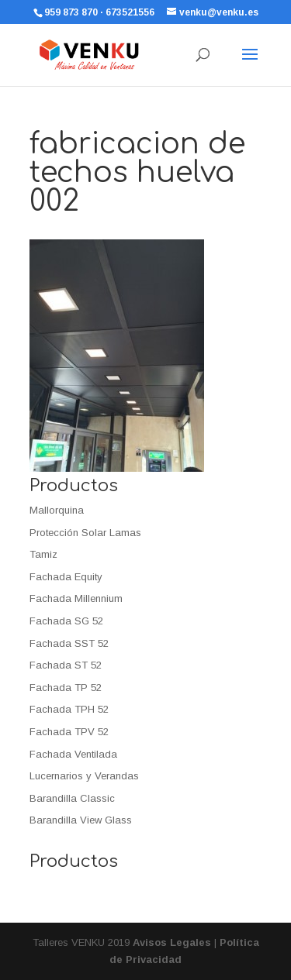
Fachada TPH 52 (69, 709)
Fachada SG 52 (66, 621)
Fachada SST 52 (69, 643)
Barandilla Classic (72, 798)
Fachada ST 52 (66, 665)
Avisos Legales (172, 942)
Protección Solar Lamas (85, 533)
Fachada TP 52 (66, 688)
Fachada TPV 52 (69, 732)
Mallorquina (57, 510)
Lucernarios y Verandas (84, 776)
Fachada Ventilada (73, 754)
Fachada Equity (66, 577)
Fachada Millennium (76, 598)
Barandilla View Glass (81, 820)
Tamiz (43, 554)
